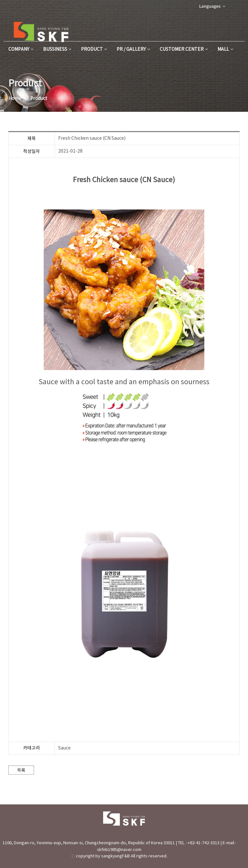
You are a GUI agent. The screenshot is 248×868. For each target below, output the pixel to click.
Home (15, 99)
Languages (212, 6)
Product (94, 49)
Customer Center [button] (184, 49)
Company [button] (21, 49)
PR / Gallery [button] (133, 49)
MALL (225, 49)
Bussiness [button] (57, 49)
